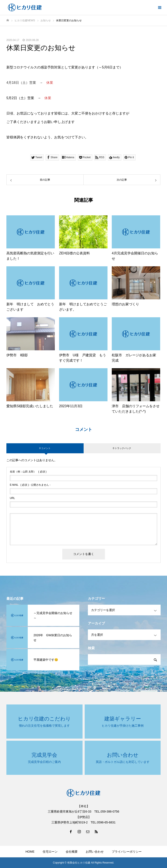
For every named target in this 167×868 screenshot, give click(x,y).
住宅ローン (50, 852)
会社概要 (72, 852)
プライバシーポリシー (127, 852)
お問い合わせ (95, 852)
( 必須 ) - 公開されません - (30, 485)
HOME (30, 852)
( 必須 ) (28, 472)
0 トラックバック (122, 448)
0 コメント (45, 448)
